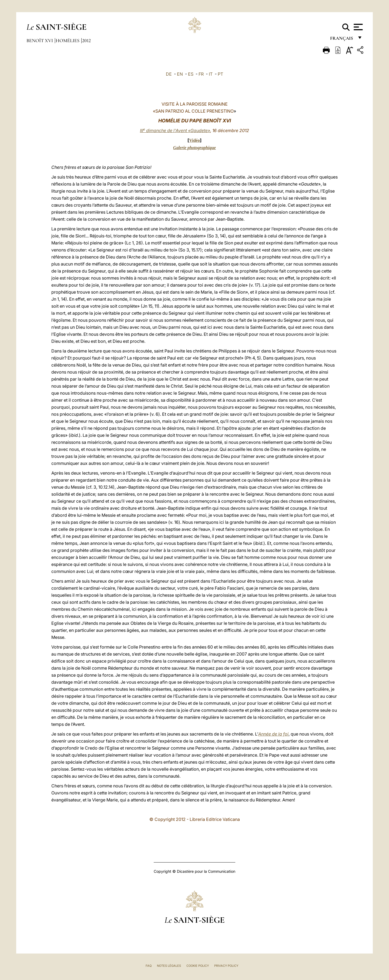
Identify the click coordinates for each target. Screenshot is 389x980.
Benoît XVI (40, 41)
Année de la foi (273, 734)
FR (201, 74)
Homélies (68, 41)
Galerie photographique (194, 148)
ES (191, 74)
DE (169, 74)
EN (180, 74)
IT (211, 74)
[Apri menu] (358, 27)
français (342, 40)
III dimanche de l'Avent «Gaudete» (175, 130)
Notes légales (169, 966)
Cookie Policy (198, 966)
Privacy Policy (226, 966)
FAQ (149, 966)
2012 (86, 41)
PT (220, 74)
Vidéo (194, 140)
